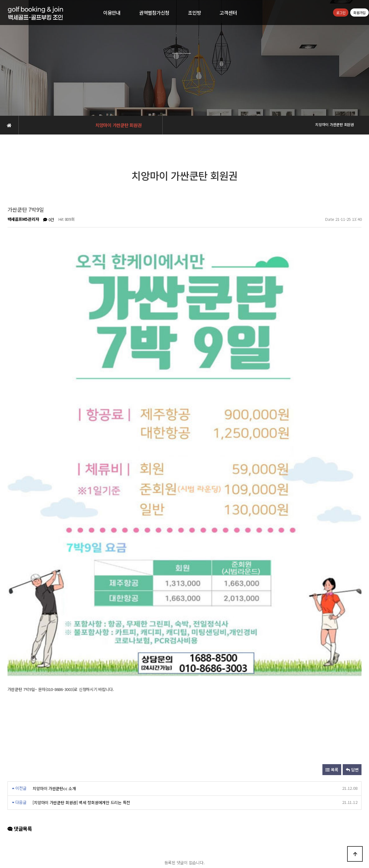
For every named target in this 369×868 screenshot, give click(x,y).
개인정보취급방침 (164, 818)
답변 (352, 567)
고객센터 (228, 13)
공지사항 (212, 818)
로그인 (341, 13)
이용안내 (112, 13)
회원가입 (359, 13)
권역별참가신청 (154, 13)
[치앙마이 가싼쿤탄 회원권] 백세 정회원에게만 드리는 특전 (81, 599)
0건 (49, 219)
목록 (332, 567)
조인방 (194, 13)
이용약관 (192, 818)
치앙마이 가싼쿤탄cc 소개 (54, 586)
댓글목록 (20, 626)
